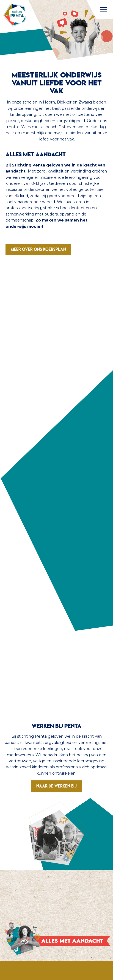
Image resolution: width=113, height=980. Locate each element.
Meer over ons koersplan (38, 249)
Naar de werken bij (56, 786)
